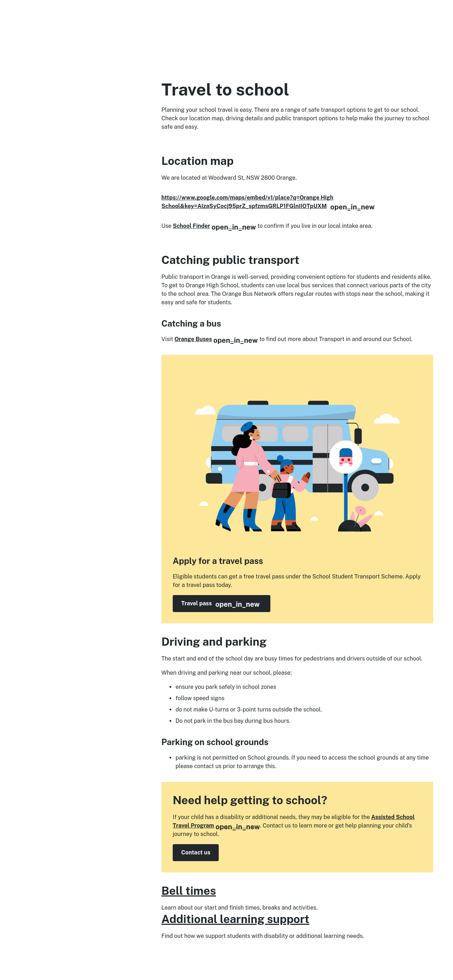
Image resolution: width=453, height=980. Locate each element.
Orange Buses (216, 339)
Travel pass (226, 604)
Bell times (189, 891)
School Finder (214, 226)
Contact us (196, 852)
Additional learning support (235, 919)
